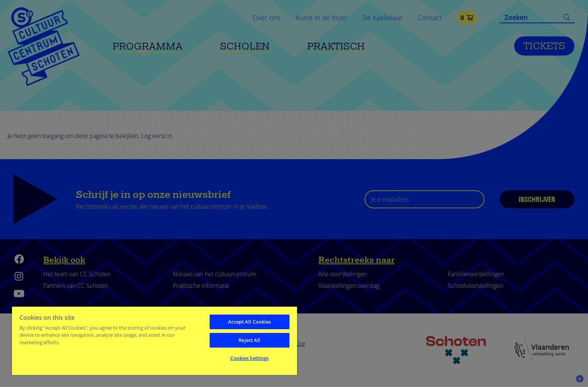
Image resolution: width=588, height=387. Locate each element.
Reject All (249, 340)
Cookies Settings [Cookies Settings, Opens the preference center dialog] (249, 358)
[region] (154, 340)
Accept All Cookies (249, 322)
